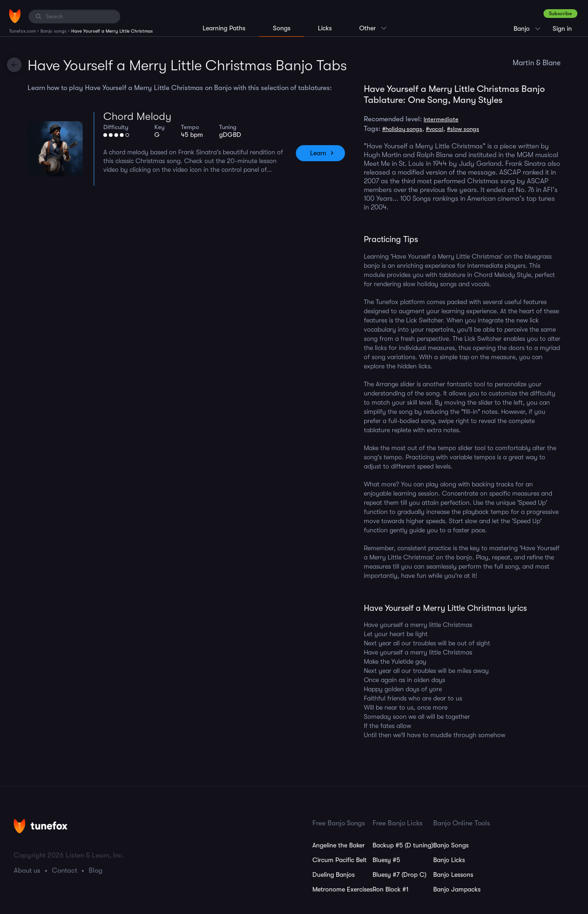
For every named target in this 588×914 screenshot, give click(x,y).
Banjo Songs (451, 845)
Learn (318, 153)
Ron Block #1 (390, 889)
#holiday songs (402, 129)
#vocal (435, 129)
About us (27, 870)
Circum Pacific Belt (339, 860)
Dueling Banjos (334, 875)
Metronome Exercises (342, 889)
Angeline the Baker (339, 845)
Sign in (562, 28)
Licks (325, 28)
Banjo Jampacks (457, 889)
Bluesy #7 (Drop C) (399, 875)
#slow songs (463, 129)
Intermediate (441, 119)
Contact (65, 870)
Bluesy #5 (386, 860)
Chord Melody (137, 116)
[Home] (15, 16)
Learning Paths (224, 28)
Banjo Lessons (453, 875)
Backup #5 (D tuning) (403, 845)
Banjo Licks (449, 860)
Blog (96, 870)
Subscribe (560, 14)
